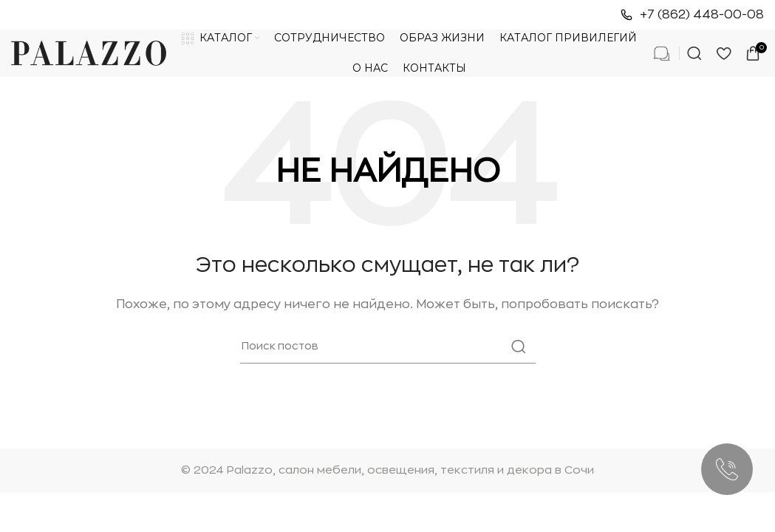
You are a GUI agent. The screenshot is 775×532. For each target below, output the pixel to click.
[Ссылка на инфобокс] (692, 15)
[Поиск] (694, 53)
